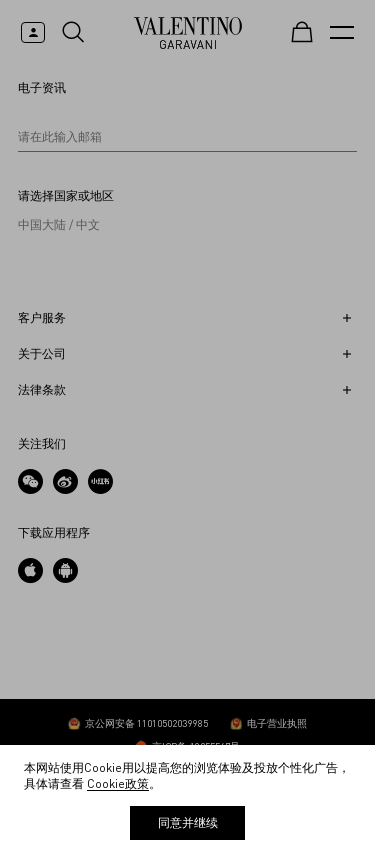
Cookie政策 (118, 783)
